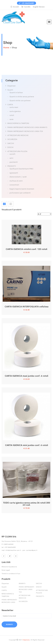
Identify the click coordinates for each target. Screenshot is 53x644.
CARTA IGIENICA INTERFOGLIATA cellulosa (27, 307)
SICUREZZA (12, 139)
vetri (11, 158)
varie (11, 119)
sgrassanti (14, 173)
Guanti (10, 90)
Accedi (15, 7)
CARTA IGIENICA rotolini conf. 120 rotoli (26, 249)
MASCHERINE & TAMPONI (18, 123)
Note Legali (6, 570)
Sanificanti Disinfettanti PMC (21, 169)
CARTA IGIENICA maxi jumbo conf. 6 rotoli (26, 376)
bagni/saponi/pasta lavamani (22, 189)
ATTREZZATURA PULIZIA (17, 151)
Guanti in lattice (16, 93)
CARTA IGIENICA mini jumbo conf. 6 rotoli (27, 445)
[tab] (4, 204)
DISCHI (10, 147)
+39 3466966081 (26, 3)
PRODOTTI (12, 166)
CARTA (10, 105)
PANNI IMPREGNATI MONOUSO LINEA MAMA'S (27, 127)
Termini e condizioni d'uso (11, 573)
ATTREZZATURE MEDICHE (18, 135)
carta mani (14, 107)
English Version (39, 7)
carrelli (12, 154)
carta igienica (15, 111)
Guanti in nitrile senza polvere (22, 97)
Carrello (26, 7)
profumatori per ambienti (20, 193)
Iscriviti (9, 624)
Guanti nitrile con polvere (20, 101)
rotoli (12, 115)
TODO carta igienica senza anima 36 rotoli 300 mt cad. (27, 504)
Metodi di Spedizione (9, 567)
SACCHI (11, 143)
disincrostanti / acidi (18, 177)
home (6, 48)
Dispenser (12, 86)
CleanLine (26, 640)
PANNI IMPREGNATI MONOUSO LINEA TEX (25, 131)
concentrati (14, 185)
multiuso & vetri (16, 181)
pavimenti (14, 162)
